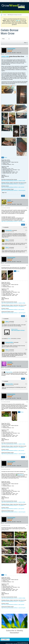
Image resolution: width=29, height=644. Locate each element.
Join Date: (9, 53)
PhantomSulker (11, 49)
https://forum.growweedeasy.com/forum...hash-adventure (13, 221)
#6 (27, 469)
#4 (27, 370)
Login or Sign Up (24, 1)
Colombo (10, 362)
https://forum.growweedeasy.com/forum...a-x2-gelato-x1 (13, 184)
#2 (27, 208)
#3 (27, 265)
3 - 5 (25, 227)
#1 (27, 56)
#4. (26, 384)
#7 (27, 525)
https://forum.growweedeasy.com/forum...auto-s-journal (13, 187)
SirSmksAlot (8, 230)
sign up (18, 20)
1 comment (6, 381)
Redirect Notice (14, 329)
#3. (26, 321)
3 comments (6, 319)
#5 (27, 402)
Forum (5, 15)
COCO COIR (5, 57)
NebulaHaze (21, 475)
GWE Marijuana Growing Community (15, 15)
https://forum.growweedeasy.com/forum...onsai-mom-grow (13, 190)
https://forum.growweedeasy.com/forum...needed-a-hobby (13, 181)
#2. (26, 230)
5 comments (6, 227)
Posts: (18, 53)
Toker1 (9, 200)
